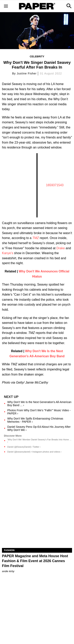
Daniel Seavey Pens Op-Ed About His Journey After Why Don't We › (39, 428)
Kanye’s (8, 253)
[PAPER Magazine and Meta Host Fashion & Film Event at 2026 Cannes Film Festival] (37, 530)
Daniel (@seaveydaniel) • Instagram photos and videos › (34, 452)
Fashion (9, 550)
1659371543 (55, 185)
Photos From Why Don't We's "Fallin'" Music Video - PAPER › (39, 412)
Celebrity (37, 56)
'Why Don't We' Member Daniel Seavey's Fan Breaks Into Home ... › (39, 441)
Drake (61, 248)
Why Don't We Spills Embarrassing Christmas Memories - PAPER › (35, 420)
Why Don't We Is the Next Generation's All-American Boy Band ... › (39, 404)
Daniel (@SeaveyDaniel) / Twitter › (24, 447)
